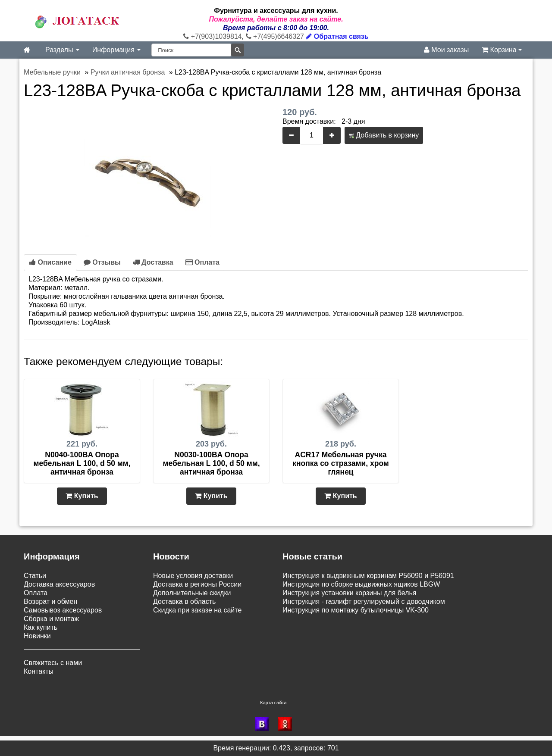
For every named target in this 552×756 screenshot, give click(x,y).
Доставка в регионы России (197, 584)
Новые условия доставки (193, 576)
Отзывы (102, 262)
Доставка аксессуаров (59, 584)
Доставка (153, 262)
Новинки (37, 636)
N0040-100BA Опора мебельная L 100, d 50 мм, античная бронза (82, 463)
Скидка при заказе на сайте (197, 610)
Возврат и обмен (50, 601)
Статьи (35, 576)
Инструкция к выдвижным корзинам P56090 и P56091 (368, 576)
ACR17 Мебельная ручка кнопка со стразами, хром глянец (341, 463)
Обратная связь (337, 36)
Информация (116, 50)
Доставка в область (184, 601)
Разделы (62, 50)
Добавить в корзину (384, 135)
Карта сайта (273, 703)
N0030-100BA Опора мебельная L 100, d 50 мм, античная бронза (211, 463)
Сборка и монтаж (51, 619)
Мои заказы (446, 50)
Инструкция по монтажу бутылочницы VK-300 (356, 610)
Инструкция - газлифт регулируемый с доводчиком (364, 601)
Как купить (41, 627)
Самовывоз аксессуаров (63, 610)
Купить (82, 496)
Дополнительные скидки (192, 593)
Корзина (502, 50)
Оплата (202, 262)
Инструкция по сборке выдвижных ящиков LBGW (361, 584)
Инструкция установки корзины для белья (349, 593)
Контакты (39, 671)
